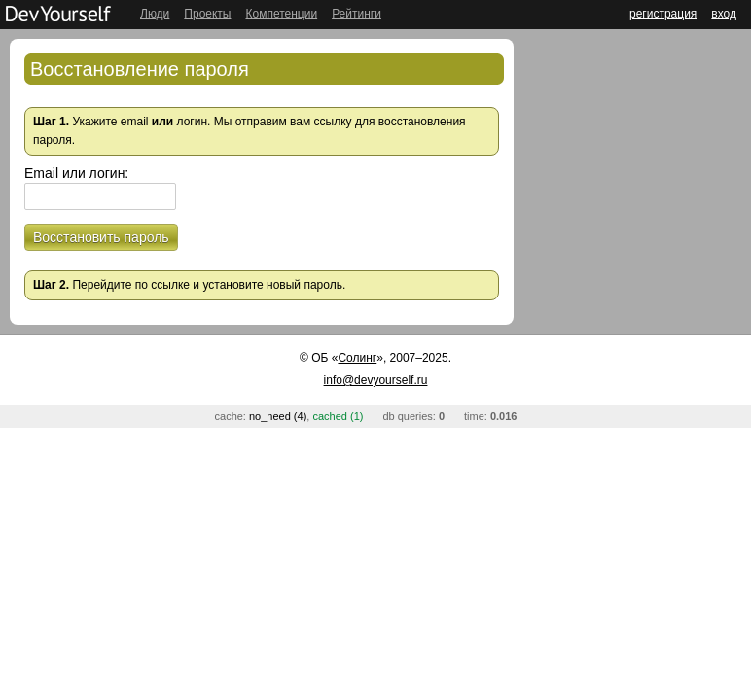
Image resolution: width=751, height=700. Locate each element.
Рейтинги (357, 14)
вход (724, 14)
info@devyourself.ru (376, 380)
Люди (155, 14)
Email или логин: (76, 173)
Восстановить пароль (101, 237)
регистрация (663, 14)
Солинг (357, 358)
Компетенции (281, 14)
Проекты (207, 14)
